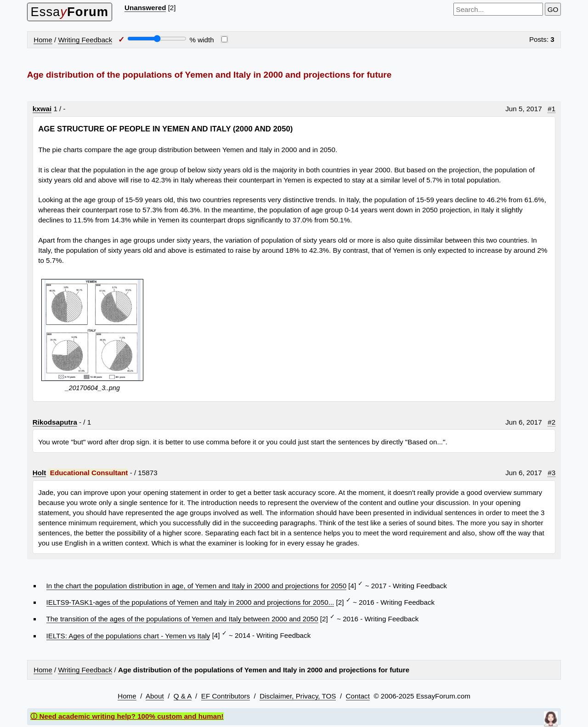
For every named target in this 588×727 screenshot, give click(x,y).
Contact (358, 696)
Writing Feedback (85, 40)
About (155, 696)
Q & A (183, 696)
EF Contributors (226, 696)
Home (43, 40)
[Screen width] (157, 39)
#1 (551, 109)
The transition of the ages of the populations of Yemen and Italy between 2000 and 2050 (182, 619)
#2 (551, 422)
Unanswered (145, 8)
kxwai (42, 109)
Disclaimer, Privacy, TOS (298, 696)
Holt (40, 473)
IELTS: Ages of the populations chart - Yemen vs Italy (128, 636)
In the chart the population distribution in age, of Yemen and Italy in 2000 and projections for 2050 (197, 586)
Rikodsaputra (55, 422)
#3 (551, 473)
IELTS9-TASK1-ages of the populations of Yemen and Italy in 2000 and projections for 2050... (190, 602)
